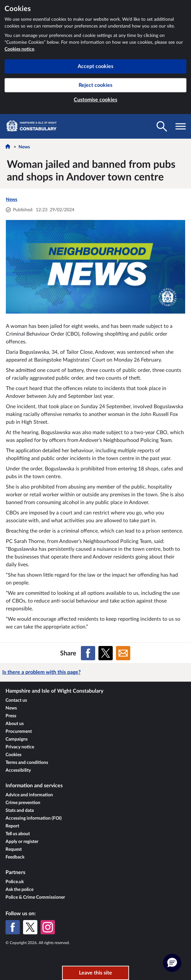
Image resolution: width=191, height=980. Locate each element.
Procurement (19, 732)
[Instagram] (48, 927)
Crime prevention (23, 803)
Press (11, 716)
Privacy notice (20, 747)
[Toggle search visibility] (162, 126)
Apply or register (22, 842)
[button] (172, 963)
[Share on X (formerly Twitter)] (106, 653)
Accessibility (18, 770)
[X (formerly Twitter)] (30, 927)
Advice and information (29, 795)
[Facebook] (13, 927)
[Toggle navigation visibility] (181, 126)
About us (15, 724)
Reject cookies (96, 85)
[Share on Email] (123, 653)
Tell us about (18, 834)
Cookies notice (19, 49)
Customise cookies (96, 100)
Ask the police (19, 890)
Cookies (13, 755)
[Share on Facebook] (88, 653)
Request (14, 849)
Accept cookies (96, 66)
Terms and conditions (27, 763)
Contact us (16, 700)
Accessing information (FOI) (34, 818)
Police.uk (15, 882)
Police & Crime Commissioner (35, 897)
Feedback (15, 857)
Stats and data (20, 811)
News (24, 147)
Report (12, 826)
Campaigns (17, 739)
